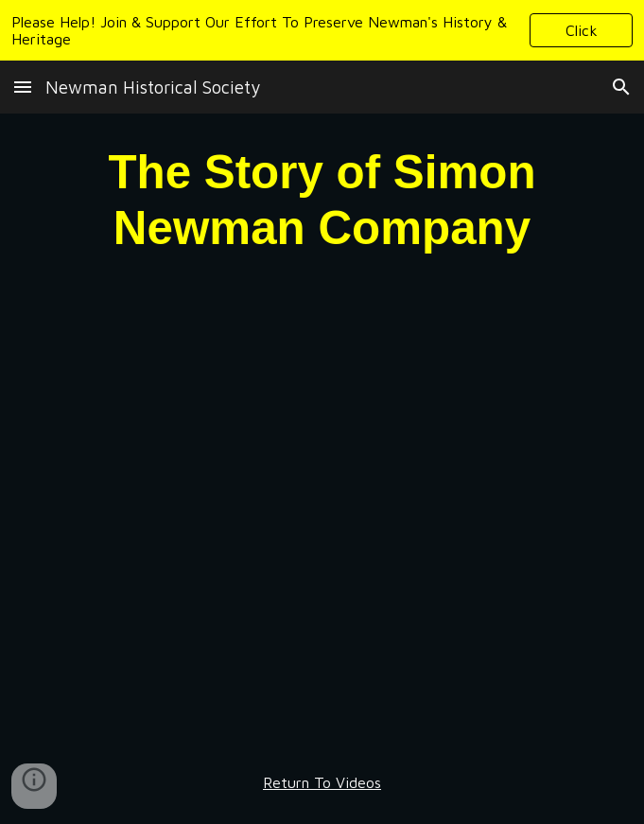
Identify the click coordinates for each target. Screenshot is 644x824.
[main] (322, 200)
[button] (581, 30)
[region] (322, 30)
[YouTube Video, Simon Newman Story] (322, 513)
